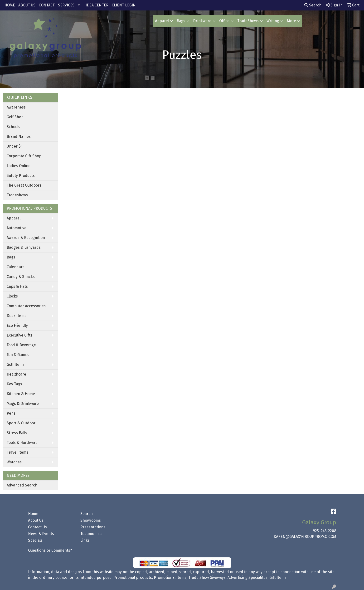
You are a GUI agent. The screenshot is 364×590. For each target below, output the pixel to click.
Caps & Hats (17, 286)
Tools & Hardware (22, 443)
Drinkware (202, 21)
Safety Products (21, 176)
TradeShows (248, 21)
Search (313, 5)
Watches (14, 462)
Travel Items (17, 452)
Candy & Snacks (21, 277)
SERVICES (66, 5)
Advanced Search (22, 485)
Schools (13, 127)
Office (224, 21)
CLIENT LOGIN (124, 5)
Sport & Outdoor (21, 423)
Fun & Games (18, 355)
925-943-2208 (325, 531)
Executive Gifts (19, 335)
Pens (11, 413)
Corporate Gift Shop (24, 156)
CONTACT (47, 5)
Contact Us (37, 527)
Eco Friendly (17, 325)
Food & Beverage (21, 345)
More (291, 21)
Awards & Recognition (26, 238)
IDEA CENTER (97, 5)
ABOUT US (27, 5)
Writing (273, 21)
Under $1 (15, 146)
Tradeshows (17, 195)
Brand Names (19, 136)
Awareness (16, 107)
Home (33, 514)
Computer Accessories (26, 306)
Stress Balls (17, 433)
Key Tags (14, 384)
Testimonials (91, 534)
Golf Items (16, 364)
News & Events (41, 534)
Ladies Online (19, 166)
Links (85, 540)
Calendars (16, 267)
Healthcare (16, 374)
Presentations (93, 527)
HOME (10, 5)
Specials (35, 540)
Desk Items (17, 316)
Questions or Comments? (50, 550)
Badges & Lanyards (24, 247)
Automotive (17, 228)
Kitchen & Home (21, 394)
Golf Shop (15, 117)
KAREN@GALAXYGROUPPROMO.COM (305, 537)
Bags (181, 21)
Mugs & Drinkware (23, 404)
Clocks (12, 296)
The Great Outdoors (24, 185)
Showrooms (91, 520)
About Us (36, 520)
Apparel (162, 21)
